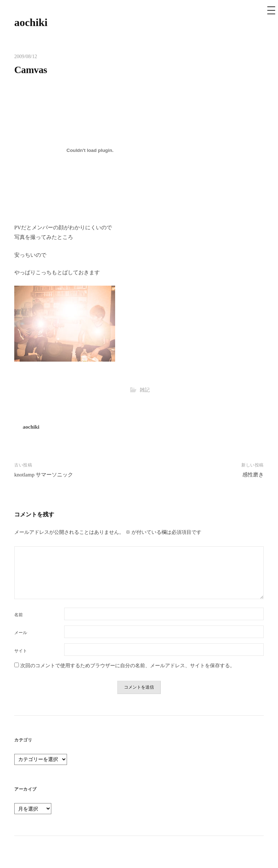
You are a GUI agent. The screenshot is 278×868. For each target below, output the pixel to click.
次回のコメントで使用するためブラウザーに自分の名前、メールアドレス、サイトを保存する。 (128, 665)
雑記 (145, 390)
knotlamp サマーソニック (44, 475)
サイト (21, 651)
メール (21, 633)
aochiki (31, 22)
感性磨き (253, 475)
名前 (19, 615)
